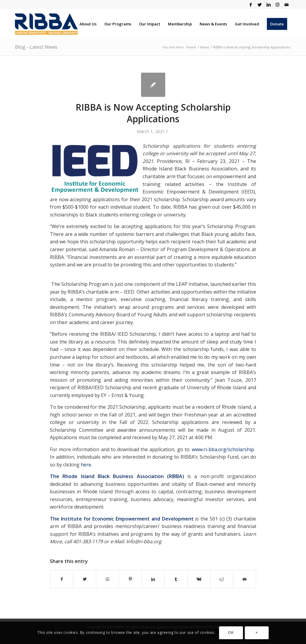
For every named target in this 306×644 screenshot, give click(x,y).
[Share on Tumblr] (176, 579)
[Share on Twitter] (84, 579)
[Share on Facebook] (62, 579)
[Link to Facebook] (251, 4)
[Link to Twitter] (260, 4)
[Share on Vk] (199, 579)
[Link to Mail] (287, 4)
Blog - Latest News (36, 47)
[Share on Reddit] (222, 579)
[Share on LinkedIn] (153, 579)
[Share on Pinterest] (130, 579)
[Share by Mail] (245, 579)
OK (231, 632)
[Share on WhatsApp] (107, 579)
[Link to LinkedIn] (268, 4)
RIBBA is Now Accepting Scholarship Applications (153, 113)
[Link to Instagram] (277, 4)
